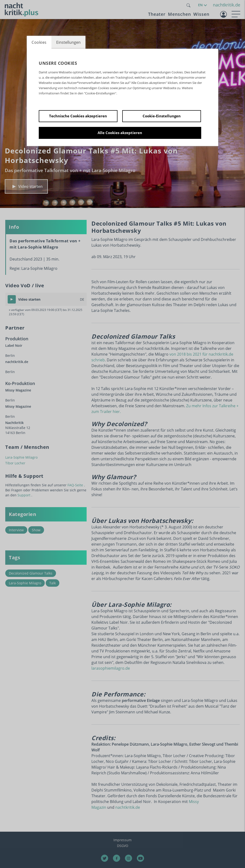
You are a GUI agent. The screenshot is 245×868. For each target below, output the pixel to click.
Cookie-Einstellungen (162, 116)
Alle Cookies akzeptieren (120, 133)
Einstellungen (68, 42)
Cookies (39, 42)
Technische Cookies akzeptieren (78, 116)
